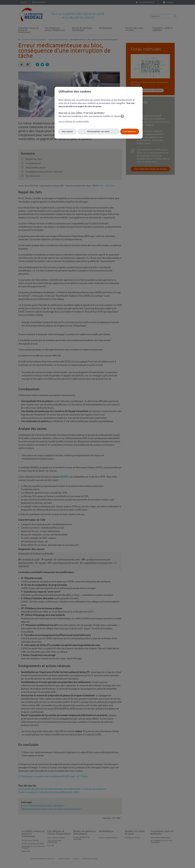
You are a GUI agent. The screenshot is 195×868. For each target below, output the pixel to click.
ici (122, 116)
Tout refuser (67, 131)
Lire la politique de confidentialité (74, 121)
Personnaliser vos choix (99, 131)
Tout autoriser (130, 131)
